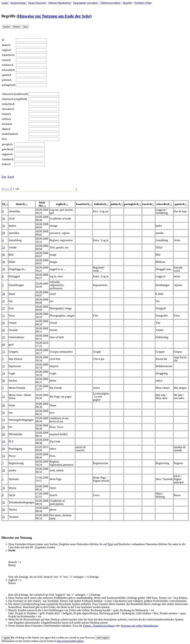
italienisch (8, 65)
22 (4, 247)
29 (4, 233)
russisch (6, 60)
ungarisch (7, 154)
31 (4, 413)
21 (4, 517)
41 (4, 323)
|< (3, 189)
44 (4, 344)
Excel (11, 177)
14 (4, 373)
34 (4, 294)
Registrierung (18, 3)
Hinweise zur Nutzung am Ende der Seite (54, 16)
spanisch (7, 75)
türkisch (6, 164)
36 (4, 434)
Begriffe (127, 3)
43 (4, 449)
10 (4, 269)
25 (4, 427)
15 (4, 420)
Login (5, 3)
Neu (110, 544)
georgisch (7, 144)
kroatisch (7, 124)
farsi (4, 139)
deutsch (6, 45)
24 (4, 441)
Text (4, 177)
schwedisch (8, 70)
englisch (6, 50)
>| (11, 189)
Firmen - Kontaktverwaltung (99, 626)
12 (4, 397)
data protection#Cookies (70, 641)
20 (4, 405)
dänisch (6, 129)
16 (4, 456)
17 (4, 366)
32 (4, 226)
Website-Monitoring (59, 3)
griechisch (8, 149)
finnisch (6, 114)
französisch (8, 55)
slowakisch (8, 109)
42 (4, 330)
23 (4, 488)
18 (4, 219)
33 (4, 337)
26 (4, 510)
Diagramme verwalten (85, 3)
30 (4, 381)
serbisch (6, 119)
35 (4, 502)
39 (4, 262)
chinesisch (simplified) (14, 99)
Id (3, 40)
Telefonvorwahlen (110, 3)
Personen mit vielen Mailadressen (139, 626)
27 (4, 301)
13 (4, 352)
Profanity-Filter (143, 3)
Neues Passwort (37, 3)
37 (4, 308)
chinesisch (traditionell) (15, 94)
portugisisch (9, 85)
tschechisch (8, 104)
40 (4, 255)
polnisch (7, 80)
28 (4, 470)
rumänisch (8, 159)
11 (4, 316)
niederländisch (10, 134)
